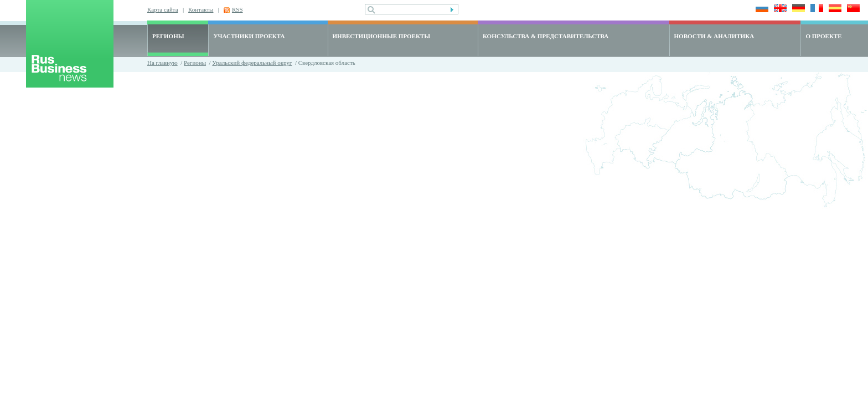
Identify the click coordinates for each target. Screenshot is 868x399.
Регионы (195, 63)
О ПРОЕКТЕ (823, 36)
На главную (162, 63)
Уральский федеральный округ (252, 63)
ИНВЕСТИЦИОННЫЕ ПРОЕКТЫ (382, 36)
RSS (237, 9)
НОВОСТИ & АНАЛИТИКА (714, 36)
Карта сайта (163, 9)
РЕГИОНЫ (168, 36)
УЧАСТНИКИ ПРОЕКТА (249, 36)
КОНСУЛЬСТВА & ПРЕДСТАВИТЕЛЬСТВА (546, 36)
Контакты (201, 9)
